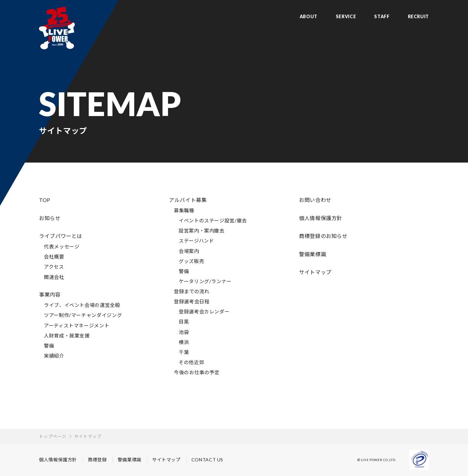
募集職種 (184, 210)
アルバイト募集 (188, 200)
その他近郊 (191, 362)
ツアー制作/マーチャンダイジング (83, 315)
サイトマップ (315, 272)
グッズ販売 (191, 261)
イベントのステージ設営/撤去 (213, 220)
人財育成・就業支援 (67, 336)
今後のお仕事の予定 (197, 372)
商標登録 (97, 460)
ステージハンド (196, 241)
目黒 (184, 322)
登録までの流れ (192, 291)
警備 (49, 346)
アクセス (54, 267)
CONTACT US (207, 460)
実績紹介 (54, 356)
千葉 (184, 352)
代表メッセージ (62, 246)
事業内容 (50, 294)
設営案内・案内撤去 (202, 231)
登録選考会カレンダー (204, 311)
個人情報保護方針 (321, 218)
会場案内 (189, 251)
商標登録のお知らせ (323, 236)
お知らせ (50, 218)
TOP (45, 200)
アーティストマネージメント (77, 325)
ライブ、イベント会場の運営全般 (82, 305)
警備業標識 (312, 254)
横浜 (184, 342)
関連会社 (54, 277)
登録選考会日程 (192, 301)
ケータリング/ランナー (205, 281)
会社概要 (54, 257)
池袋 (184, 332)
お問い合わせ (315, 200)
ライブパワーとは (61, 236)
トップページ (53, 436)
